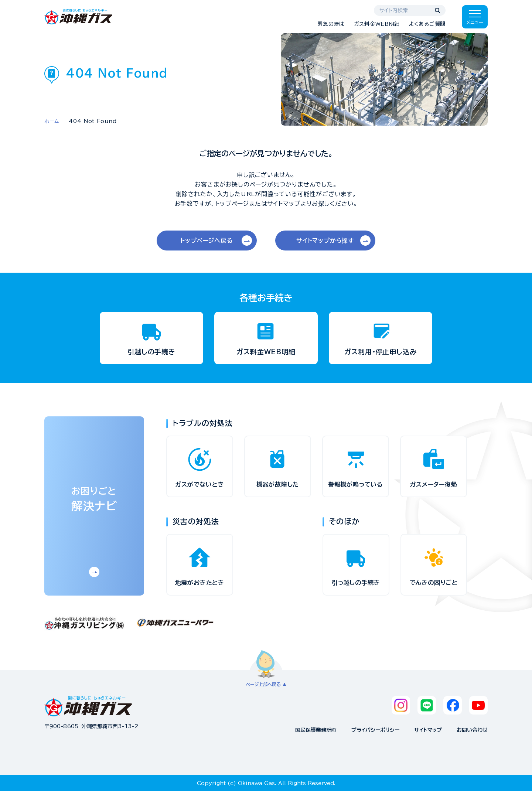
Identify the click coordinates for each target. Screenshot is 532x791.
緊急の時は (331, 24)
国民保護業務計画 (316, 730)
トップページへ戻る (207, 241)
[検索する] (437, 10)
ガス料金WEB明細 (377, 24)
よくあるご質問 (427, 24)
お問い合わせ (472, 730)
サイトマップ (428, 730)
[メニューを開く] (475, 17)
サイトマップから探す (325, 241)
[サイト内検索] (410, 10)
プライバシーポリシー (375, 730)
